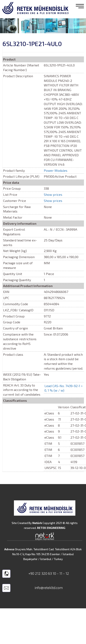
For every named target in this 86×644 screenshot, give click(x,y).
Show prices (53, 194)
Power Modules (56, 170)
